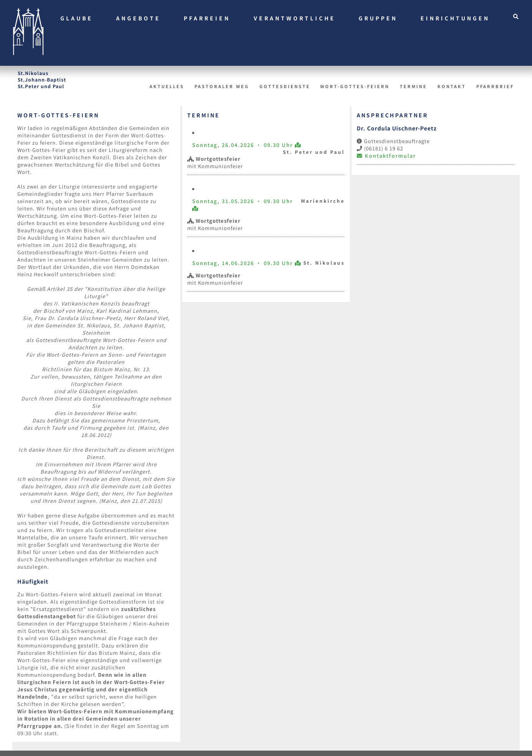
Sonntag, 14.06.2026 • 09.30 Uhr (244, 263)
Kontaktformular (386, 156)
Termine (413, 86)
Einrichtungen (455, 18)
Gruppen (378, 18)
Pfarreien (207, 18)
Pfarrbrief (495, 86)
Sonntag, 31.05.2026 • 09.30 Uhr (243, 201)
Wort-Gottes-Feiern (355, 86)
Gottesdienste (285, 86)
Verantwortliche (295, 18)
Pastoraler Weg (222, 86)
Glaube (77, 18)
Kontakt (452, 86)
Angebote (138, 18)
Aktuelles (167, 86)
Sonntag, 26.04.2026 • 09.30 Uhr (244, 145)
